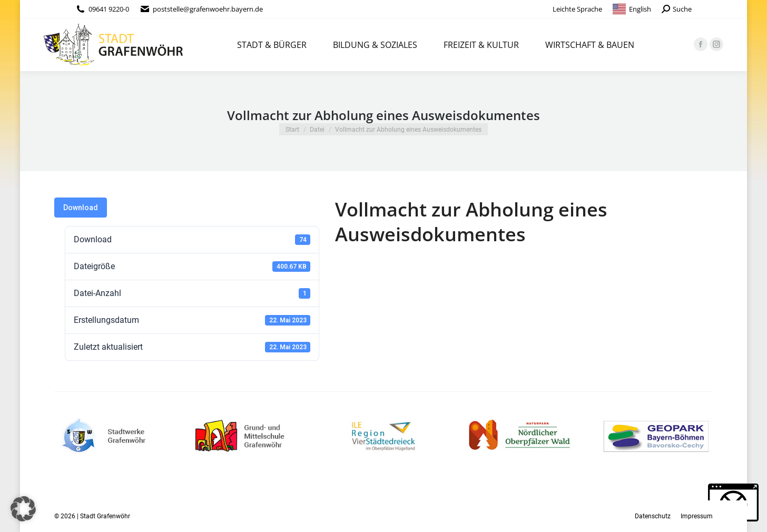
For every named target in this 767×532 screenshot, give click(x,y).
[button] (23, 509)
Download (81, 208)
